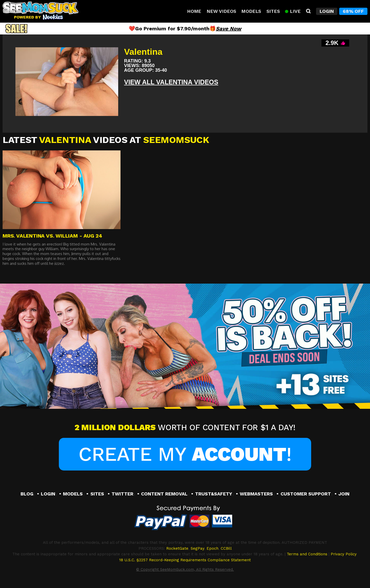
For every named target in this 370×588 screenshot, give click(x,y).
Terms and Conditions (307, 554)
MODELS (73, 494)
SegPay (197, 548)
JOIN (344, 494)
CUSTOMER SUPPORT (306, 494)
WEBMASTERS (256, 494)
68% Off (353, 11)
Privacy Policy (344, 554)
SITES (97, 494)
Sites (273, 11)
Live (293, 11)
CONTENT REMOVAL (164, 494)
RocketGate (177, 548)
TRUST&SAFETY (214, 494)
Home (194, 11)
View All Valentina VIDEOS (171, 82)
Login (327, 11)
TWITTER (122, 494)
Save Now (229, 29)
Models (251, 11)
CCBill (226, 548)
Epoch (212, 548)
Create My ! (185, 454)
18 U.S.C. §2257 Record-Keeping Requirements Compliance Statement (185, 560)
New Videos (221, 11)
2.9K (335, 43)
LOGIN (48, 494)
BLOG (27, 494)
